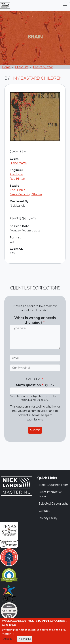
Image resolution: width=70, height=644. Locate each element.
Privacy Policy (48, 518)
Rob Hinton (17, 179)
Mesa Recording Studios (26, 194)
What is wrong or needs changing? (35, 320)
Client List (22, 67)
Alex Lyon (16, 174)
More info (8, 637)
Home (6, 67)
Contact (44, 511)
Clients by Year (43, 67)
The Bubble (18, 190)
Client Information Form (51, 494)
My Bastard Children (38, 78)
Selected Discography (54, 504)
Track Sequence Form (53, 485)
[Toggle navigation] (65, 6)
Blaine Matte (18, 163)
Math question (28, 385)
